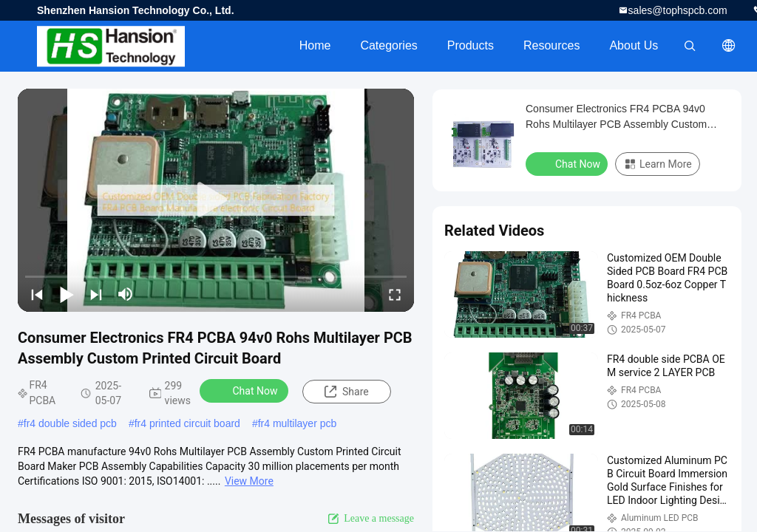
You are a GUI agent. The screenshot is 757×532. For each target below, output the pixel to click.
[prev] (37, 294)
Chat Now (246, 390)
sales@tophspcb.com (678, 10)
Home (315, 45)
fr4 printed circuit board (187, 423)
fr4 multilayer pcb (298, 423)
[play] (216, 200)
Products (471, 45)
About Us (634, 45)
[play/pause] (67, 294)
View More (249, 481)
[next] (96, 294)
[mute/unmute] (126, 294)
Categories (388, 45)
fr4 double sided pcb (70, 423)
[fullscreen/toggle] (395, 294)
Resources (551, 45)
